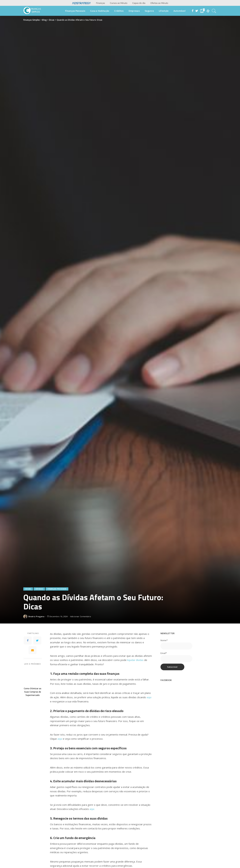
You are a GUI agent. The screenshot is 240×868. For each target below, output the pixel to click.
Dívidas (39, 589)
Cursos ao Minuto (119, 3)
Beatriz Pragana (36, 616)
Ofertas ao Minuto (159, 3)
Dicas (28, 589)
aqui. (92, 809)
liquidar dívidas (136, 660)
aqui (149, 697)
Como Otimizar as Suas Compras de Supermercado (33, 692)
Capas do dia (139, 3)
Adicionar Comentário (81, 616)
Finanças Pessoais (57, 589)
